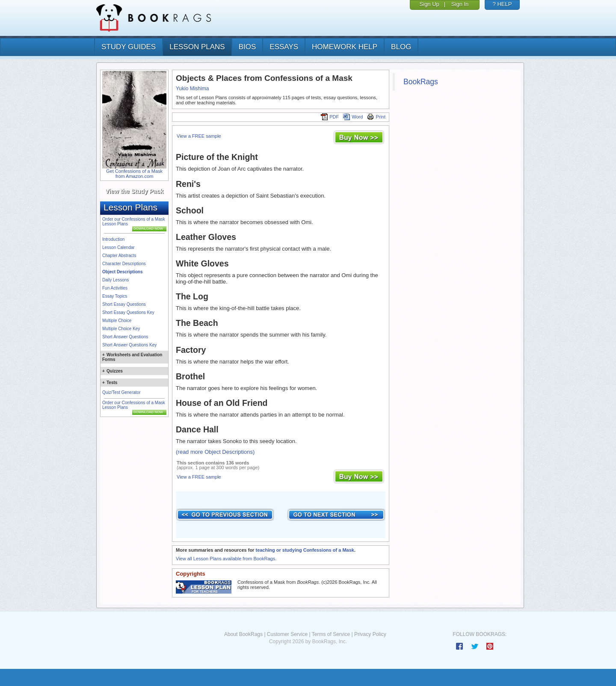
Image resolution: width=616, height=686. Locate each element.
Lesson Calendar (118, 247)
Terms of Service (331, 634)
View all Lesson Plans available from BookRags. (226, 559)
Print (376, 117)
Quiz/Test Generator (121, 392)
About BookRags (243, 634)
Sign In (460, 4)
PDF (330, 117)
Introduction (113, 239)
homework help (345, 47)
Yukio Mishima (192, 89)
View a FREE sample (199, 136)
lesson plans (197, 47)
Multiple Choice (117, 321)
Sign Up (429, 4)
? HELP (502, 4)
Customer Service (287, 634)
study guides (129, 47)
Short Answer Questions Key (129, 345)
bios (247, 47)
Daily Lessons (115, 280)
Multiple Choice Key (121, 329)
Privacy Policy (370, 634)
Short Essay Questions (124, 304)
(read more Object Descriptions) (215, 452)
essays (284, 47)
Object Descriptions (122, 272)
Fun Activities (115, 288)
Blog (401, 47)
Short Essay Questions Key (128, 312)
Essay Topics (115, 296)
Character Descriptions (124, 264)
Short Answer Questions (125, 337)
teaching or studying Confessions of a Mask (305, 550)
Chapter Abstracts (119, 256)
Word (353, 117)
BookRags (421, 82)
